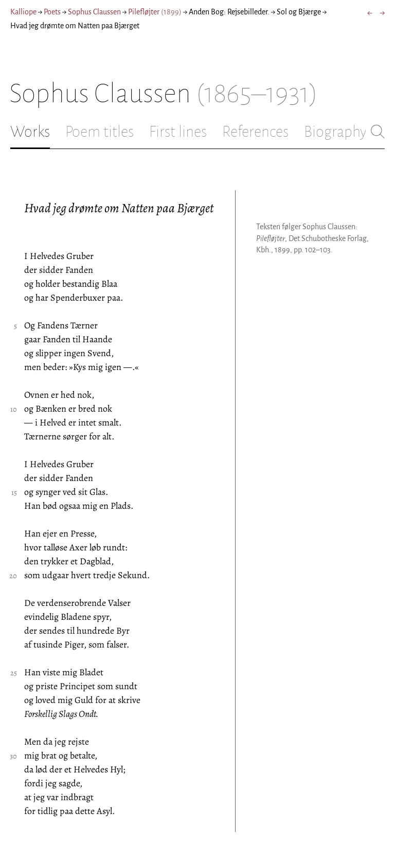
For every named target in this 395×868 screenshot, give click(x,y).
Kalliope (23, 12)
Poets (52, 12)
